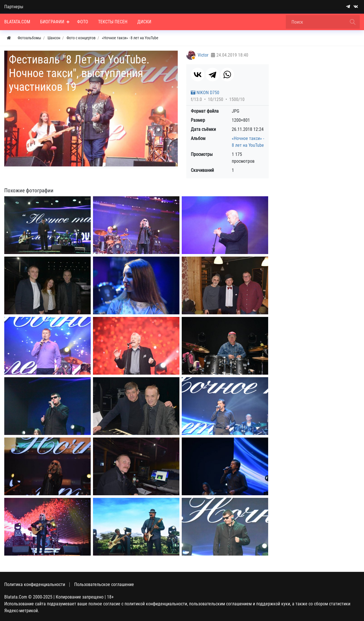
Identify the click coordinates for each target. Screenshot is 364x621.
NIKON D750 (205, 93)
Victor (203, 55)
